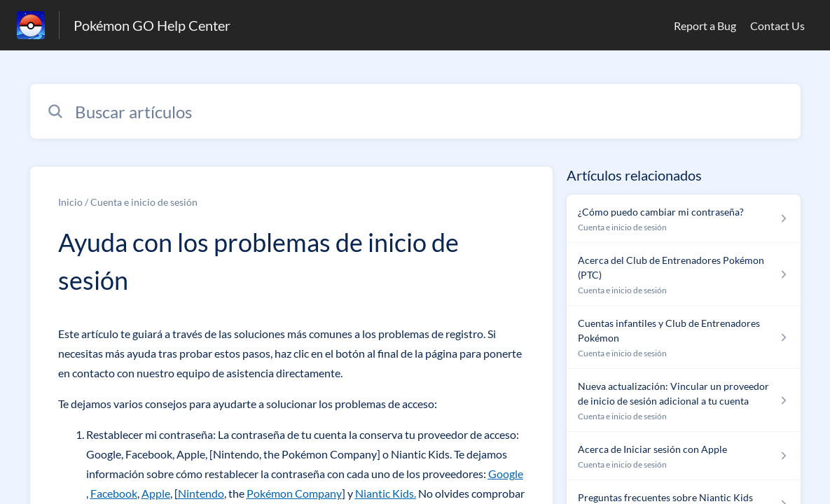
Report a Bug (705, 26)
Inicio (70, 202)
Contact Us (777, 26)
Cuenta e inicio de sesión (144, 202)
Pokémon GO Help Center (152, 25)
